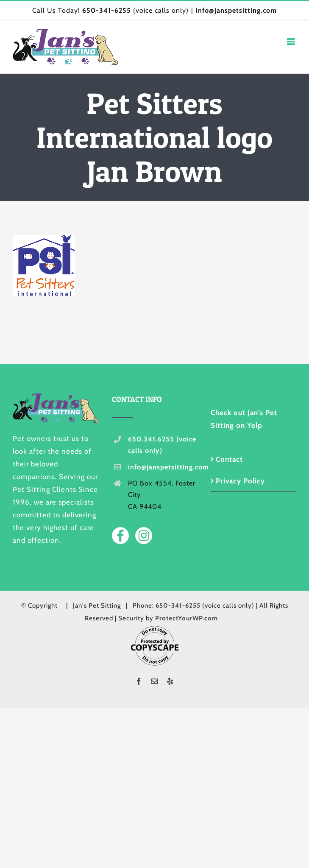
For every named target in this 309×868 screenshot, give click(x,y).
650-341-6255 (107, 10)
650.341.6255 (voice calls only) (162, 445)
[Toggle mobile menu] (292, 42)
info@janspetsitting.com (236, 10)
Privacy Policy (240, 481)
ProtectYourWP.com (187, 618)
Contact (229, 459)
